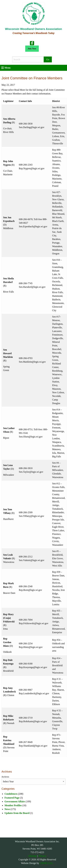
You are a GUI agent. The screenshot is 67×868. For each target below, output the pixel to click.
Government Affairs (15, 801)
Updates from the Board (17, 813)
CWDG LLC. (47, 863)
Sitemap (32, 856)
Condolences (11, 794)
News (7, 809)
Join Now (32, 49)
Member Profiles (13, 805)
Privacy (42, 856)
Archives (5, 777)
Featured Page (12, 798)
